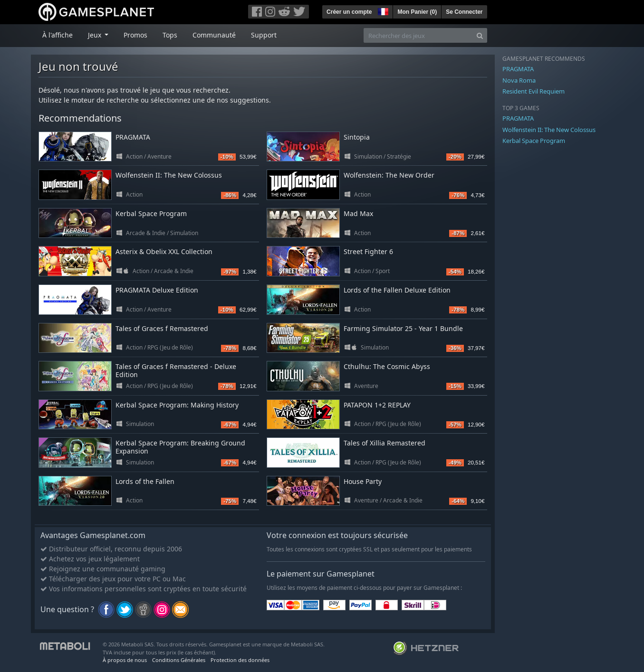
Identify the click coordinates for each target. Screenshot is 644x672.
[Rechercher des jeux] (418, 35)
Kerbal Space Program (151, 213)
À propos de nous (125, 660)
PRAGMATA (133, 137)
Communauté (214, 35)
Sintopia (357, 137)
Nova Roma (519, 80)
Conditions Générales (179, 660)
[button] (382, 10)
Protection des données (240, 660)
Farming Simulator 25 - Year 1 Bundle (403, 328)
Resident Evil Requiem (533, 91)
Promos (135, 35)
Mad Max (358, 213)
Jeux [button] (96, 35)
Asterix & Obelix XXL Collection (164, 251)
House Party (363, 481)
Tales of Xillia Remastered (384, 443)
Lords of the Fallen (145, 481)
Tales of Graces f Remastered (162, 328)
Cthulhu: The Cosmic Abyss (387, 366)
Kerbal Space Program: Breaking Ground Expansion (180, 447)
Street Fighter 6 (368, 251)
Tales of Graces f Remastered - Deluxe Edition (176, 370)
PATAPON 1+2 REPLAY (377, 405)
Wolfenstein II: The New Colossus (169, 175)
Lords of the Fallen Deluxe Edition (397, 290)
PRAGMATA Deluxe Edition (157, 290)
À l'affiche (58, 35)
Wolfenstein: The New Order (389, 175)
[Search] (480, 35)
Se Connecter (464, 12)
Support (264, 35)
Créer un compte (349, 12)
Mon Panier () (417, 12)
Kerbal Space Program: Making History (177, 405)
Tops (170, 35)
